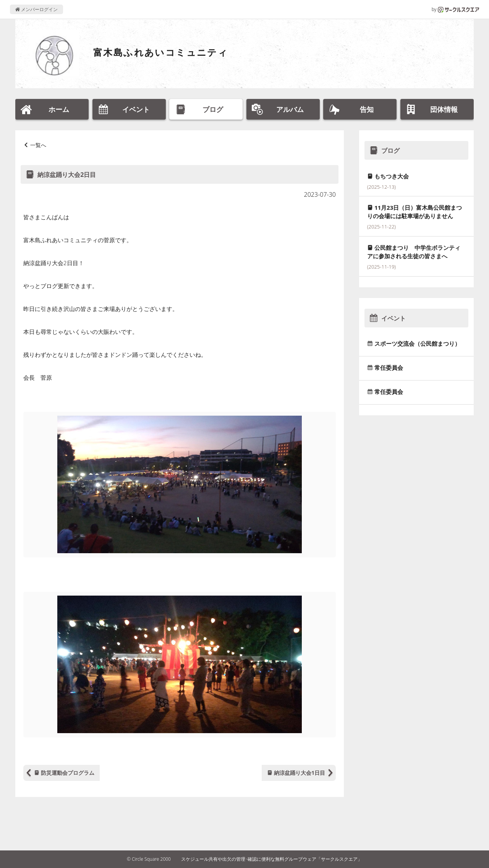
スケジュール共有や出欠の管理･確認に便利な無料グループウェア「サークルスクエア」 (272, 859)
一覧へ (38, 145)
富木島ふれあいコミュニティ (161, 52)
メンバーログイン (36, 9)
